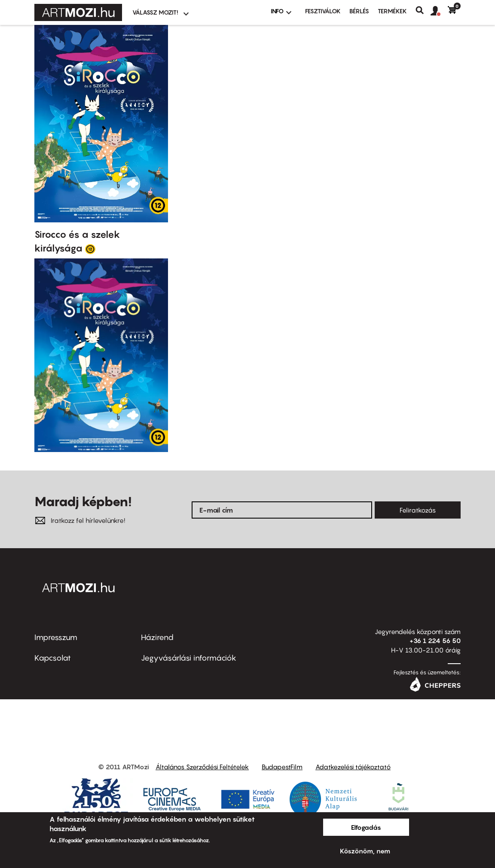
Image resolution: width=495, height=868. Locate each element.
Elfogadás (366, 827)
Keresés (423, 10)
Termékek (392, 11)
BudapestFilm (282, 767)
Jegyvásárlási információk (189, 658)
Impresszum (56, 637)
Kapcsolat (53, 658)
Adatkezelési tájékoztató (353, 767)
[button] (439, 11)
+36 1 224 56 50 (435, 640)
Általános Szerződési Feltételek (202, 767)
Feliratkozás (418, 510)
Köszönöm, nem (365, 851)
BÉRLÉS (359, 11)
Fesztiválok (323, 11)
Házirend (157, 637)
